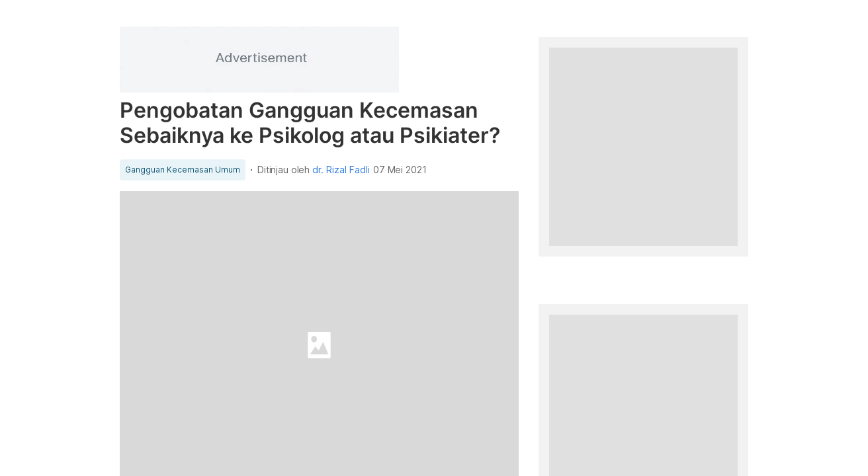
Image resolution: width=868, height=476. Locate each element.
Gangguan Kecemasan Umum (183, 170)
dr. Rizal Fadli (341, 170)
